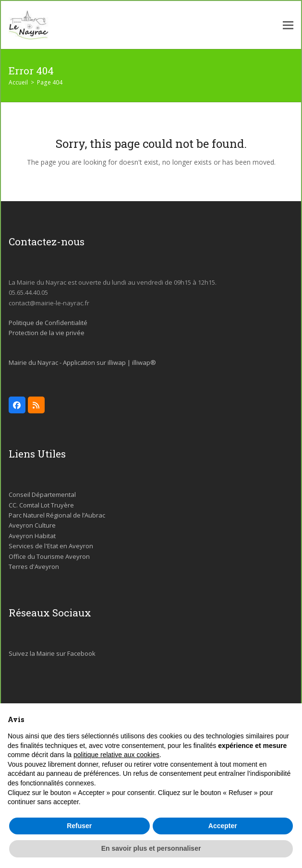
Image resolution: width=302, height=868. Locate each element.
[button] (288, 25)
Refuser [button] (79, 826)
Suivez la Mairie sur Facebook (52, 653)
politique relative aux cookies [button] (116, 755)
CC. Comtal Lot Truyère (41, 505)
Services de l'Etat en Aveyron (51, 546)
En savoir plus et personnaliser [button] (151, 848)
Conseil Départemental (42, 494)
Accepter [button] (223, 826)
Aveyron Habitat (32, 536)
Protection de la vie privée (47, 333)
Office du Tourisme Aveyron (49, 556)
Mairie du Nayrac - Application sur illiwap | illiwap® (82, 362)
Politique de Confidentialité (48, 323)
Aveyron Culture (32, 525)
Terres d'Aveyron (34, 567)
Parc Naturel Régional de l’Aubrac (57, 515)
